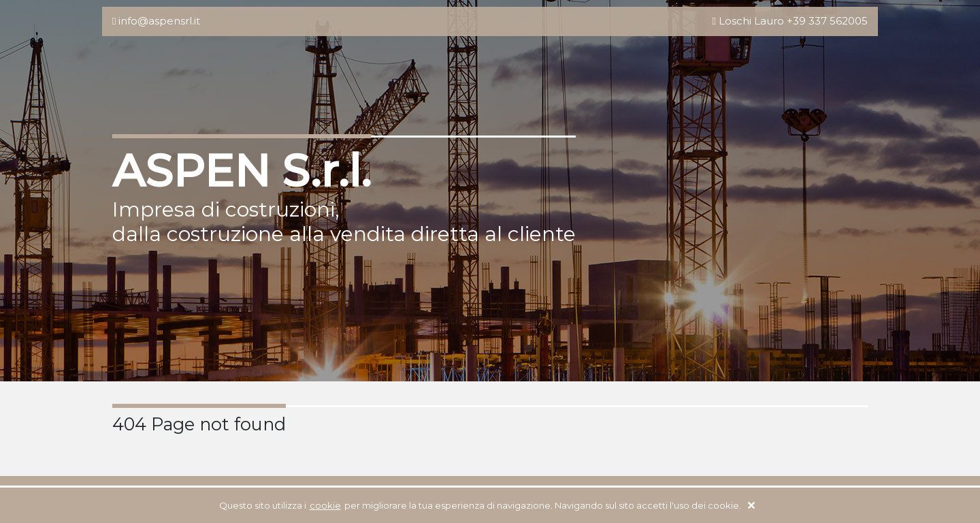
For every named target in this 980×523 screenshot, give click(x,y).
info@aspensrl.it (159, 21)
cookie (325, 505)
